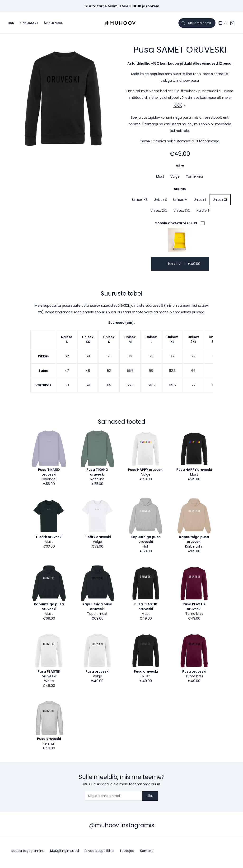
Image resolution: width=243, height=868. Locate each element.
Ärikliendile (56, 25)
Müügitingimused (64, 854)
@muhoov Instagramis (122, 829)
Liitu (150, 799)
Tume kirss (195, 180)
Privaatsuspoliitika (99, 854)
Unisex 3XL (182, 214)
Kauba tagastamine (28, 854)
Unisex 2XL (159, 214)
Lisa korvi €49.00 (180, 267)
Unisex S (160, 203)
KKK (14, 25)
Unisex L (200, 203)
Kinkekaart (32, 25)
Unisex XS (140, 203)
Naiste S (203, 214)
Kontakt (146, 854)
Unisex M (180, 203)
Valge (175, 180)
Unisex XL (220, 203)
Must (160, 180)
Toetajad (127, 854)
